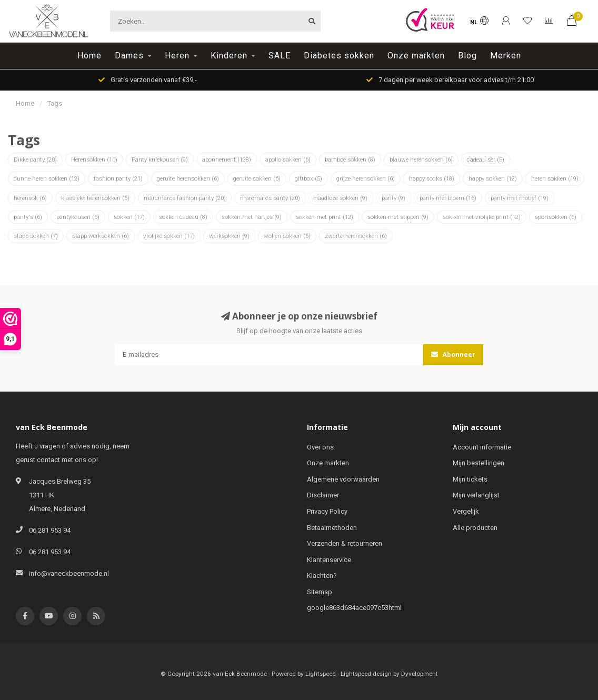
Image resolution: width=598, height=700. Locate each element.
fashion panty (118, 178)
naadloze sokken (341, 198)
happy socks (432, 178)
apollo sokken (288, 159)
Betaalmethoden (332, 528)
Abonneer (453, 354)
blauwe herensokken (421, 159)
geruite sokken (257, 178)
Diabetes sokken (339, 56)
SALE (280, 56)
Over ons (320, 447)
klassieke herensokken (95, 198)
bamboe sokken (350, 159)
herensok (30, 198)
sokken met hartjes (252, 217)
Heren (177, 56)
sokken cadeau (183, 217)
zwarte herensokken (356, 236)
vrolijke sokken (169, 236)
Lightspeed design (366, 674)
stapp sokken (36, 236)
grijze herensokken (366, 178)
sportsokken (556, 217)
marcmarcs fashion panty (185, 198)
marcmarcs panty (270, 198)
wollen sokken (287, 236)
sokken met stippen (398, 217)
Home (89, 56)
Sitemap (320, 592)
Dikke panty (35, 159)
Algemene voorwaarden (343, 479)
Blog (467, 56)
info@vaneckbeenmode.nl (69, 573)
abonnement (227, 159)
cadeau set (486, 159)
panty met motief (520, 198)
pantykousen (78, 217)
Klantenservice (329, 560)
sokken (129, 217)
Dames (129, 56)
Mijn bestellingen (479, 463)
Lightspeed (321, 674)
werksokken (229, 236)
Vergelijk (466, 511)
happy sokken (493, 178)
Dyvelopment (420, 674)
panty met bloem (448, 198)
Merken (506, 56)
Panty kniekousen (160, 159)
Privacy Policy (327, 511)
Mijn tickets (470, 479)
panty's (28, 217)
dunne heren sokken (47, 178)
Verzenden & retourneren (345, 543)
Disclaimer (323, 495)
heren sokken (555, 178)
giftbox (308, 178)
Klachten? (322, 576)
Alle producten (475, 528)
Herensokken (94, 159)
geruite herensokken (188, 178)
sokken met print (325, 217)
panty (393, 198)
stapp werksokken (101, 236)
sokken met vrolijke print (482, 217)
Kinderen (229, 56)
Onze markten (416, 56)
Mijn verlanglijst (476, 495)
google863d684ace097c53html (354, 608)
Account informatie (482, 447)
